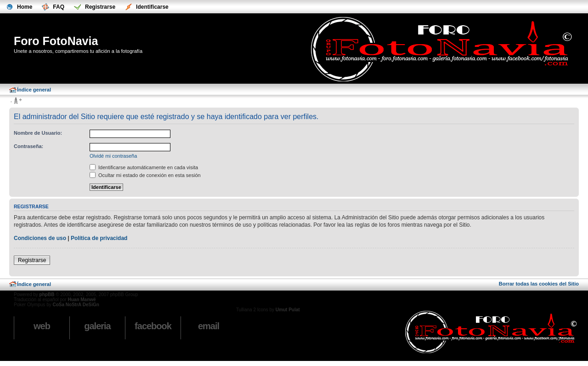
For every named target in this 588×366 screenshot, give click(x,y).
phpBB (47, 295)
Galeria (97, 326)
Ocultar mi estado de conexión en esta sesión (145, 175)
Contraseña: (28, 146)
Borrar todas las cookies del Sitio (539, 284)
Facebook (153, 326)
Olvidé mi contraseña (113, 156)
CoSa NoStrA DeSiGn (76, 305)
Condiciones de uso (40, 238)
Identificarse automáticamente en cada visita (144, 167)
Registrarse (32, 260)
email (209, 326)
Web (42, 326)
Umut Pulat (288, 310)
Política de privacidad (99, 238)
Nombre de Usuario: (38, 133)
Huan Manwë (82, 300)
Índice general (34, 90)
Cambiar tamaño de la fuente (16, 101)
